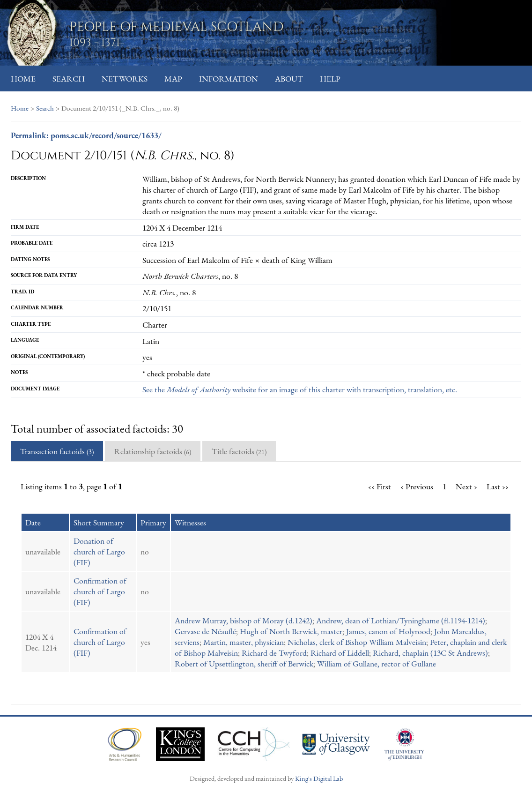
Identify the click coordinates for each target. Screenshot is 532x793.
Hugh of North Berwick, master (291, 631)
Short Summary (99, 522)
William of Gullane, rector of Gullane (377, 663)
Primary (153, 522)
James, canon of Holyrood (388, 631)
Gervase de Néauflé (205, 631)
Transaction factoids (57, 451)
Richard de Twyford (274, 653)
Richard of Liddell (340, 653)
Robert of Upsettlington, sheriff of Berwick (244, 663)
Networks (125, 79)
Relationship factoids (153, 451)
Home (23, 79)
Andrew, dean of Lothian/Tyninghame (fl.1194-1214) (401, 620)
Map (173, 79)
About (289, 79)
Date (33, 522)
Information (229, 79)
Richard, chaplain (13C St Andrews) (430, 653)
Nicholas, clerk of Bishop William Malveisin (357, 642)
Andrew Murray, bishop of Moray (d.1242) (244, 620)
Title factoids (239, 451)
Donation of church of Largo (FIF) (99, 551)
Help (330, 79)
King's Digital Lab (319, 778)
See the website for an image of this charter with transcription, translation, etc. (300, 389)
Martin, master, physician (244, 642)
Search (69, 79)
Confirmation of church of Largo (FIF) (100, 591)
